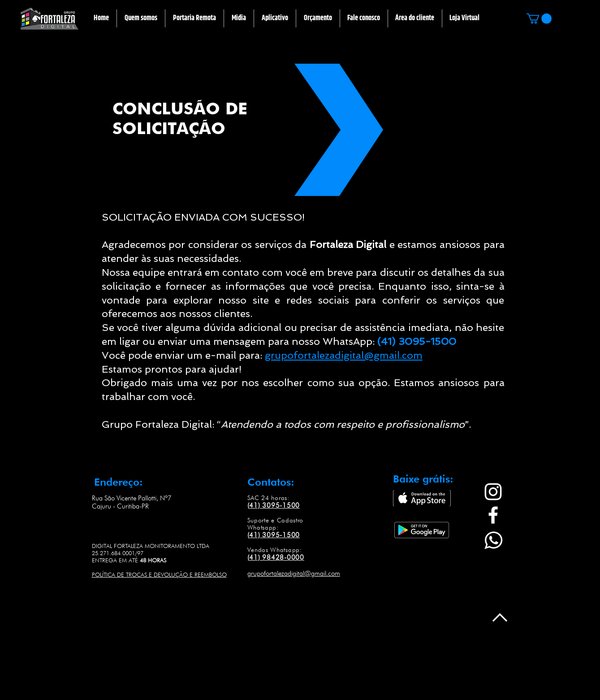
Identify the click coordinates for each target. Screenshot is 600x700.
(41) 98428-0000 (276, 557)
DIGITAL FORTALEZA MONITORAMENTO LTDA (151, 546)
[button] (194, 18)
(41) (255, 505)
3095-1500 (281, 505)
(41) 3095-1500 (274, 535)
